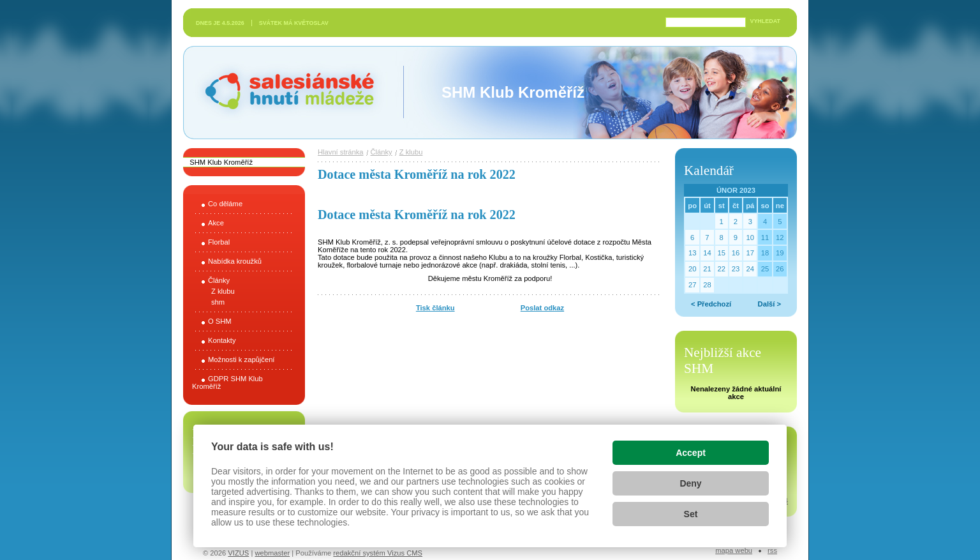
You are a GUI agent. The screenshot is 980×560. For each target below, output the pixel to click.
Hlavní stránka (341, 152)
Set (691, 514)
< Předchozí (711, 304)
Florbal (219, 242)
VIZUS (238, 553)
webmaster (272, 553)
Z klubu (223, 291)
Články (219, 280)
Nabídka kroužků (235, 261)
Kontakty (222, 340)
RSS (772, 550)
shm (218, 302)
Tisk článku (435, 308)
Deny (690, 483)
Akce (216, 223)
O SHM (220, 321)
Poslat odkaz (542, 308)
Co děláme (225, 204)
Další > (769, 304)
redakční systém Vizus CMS (378, 553)
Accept (691, 453)
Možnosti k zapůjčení (241, 359)
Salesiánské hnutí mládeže (283, 92)
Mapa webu (734, 550)
